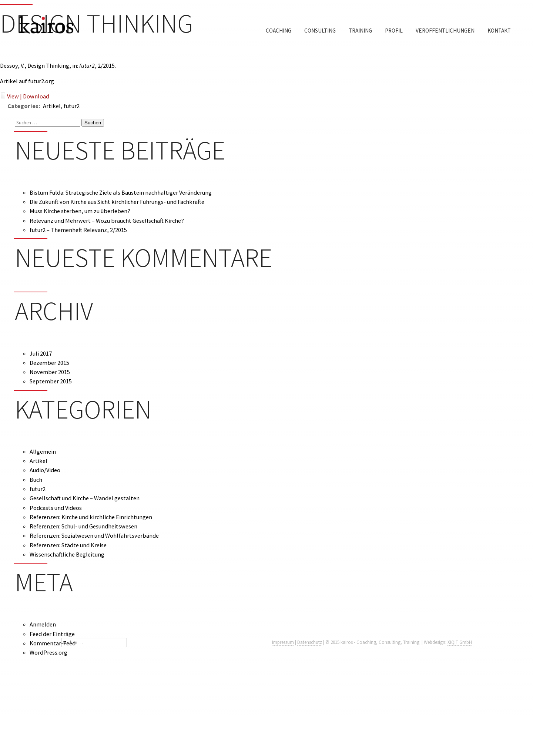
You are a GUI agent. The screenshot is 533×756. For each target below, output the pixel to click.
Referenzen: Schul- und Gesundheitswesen (83, 526)
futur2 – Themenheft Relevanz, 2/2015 (78, 230)
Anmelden (43, 624)
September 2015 (51, 381)
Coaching (279, 31)
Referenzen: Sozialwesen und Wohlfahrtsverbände (94, 535)
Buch (36, 480)
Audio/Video (45, 470)
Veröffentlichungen (445, 31)
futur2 (38, 489)
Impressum (283, 642)
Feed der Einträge (52, 634)
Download (36, 96)
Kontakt (499, 31)
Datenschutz (310, 642)
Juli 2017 (41, 353)
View (13, 96)
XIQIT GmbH (460, 642)
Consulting (320, 31)
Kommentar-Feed (53, 643)
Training (360, 31)
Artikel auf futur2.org (27, 81)
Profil (394, 31)
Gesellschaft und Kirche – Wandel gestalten (85, 498)
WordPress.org (48, 652)
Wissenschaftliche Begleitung (67, 554)
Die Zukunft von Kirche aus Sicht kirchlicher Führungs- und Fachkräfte (117, 202)
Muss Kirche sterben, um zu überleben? (80, 211)
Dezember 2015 (49, 363)
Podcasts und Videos (56, 508)
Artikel (38, 461)
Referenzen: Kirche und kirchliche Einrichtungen (91, 517)
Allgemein (43, 451)
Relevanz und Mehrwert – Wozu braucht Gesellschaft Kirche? (107, 221)
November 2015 (50, 372)
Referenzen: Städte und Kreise (68, 545)
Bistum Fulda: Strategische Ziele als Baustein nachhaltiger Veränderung (121, 192)
